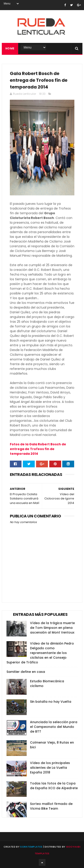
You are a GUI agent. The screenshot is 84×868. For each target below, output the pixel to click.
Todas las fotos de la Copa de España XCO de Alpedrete (54, 786)
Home (10, 48)
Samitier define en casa (26, 672)
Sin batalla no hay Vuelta (51, 702)
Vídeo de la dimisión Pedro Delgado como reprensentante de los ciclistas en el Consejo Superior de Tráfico (40, 653)
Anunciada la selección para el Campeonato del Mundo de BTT (54, 727)
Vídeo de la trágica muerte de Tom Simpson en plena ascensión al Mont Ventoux (52, 628)
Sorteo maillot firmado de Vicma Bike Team (51, 806)
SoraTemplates (31, 847)
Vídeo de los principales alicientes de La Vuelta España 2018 (50, 768)
